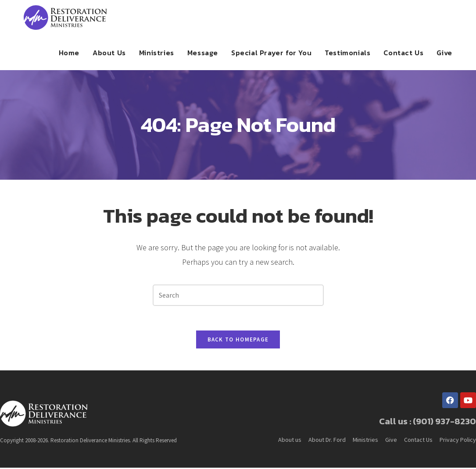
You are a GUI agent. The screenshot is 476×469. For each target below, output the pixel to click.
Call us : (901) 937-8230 (428, 423)
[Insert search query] (238, 295)
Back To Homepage (238, 341)
